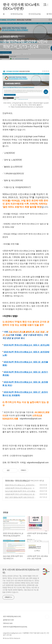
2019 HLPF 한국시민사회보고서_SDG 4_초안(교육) (27, 345)
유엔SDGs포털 (17, 14)
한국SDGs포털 (35, 14)
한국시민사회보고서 (22, 481)
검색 (42, 5)
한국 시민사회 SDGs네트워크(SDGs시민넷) (25, 5)
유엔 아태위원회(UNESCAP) (12, 616)
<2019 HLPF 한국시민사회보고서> (18, 488)
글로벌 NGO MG (8, 620)
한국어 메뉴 (9, 481)
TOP (47, 617)
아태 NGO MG (8, 623)
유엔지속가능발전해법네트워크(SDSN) (15, 627)
